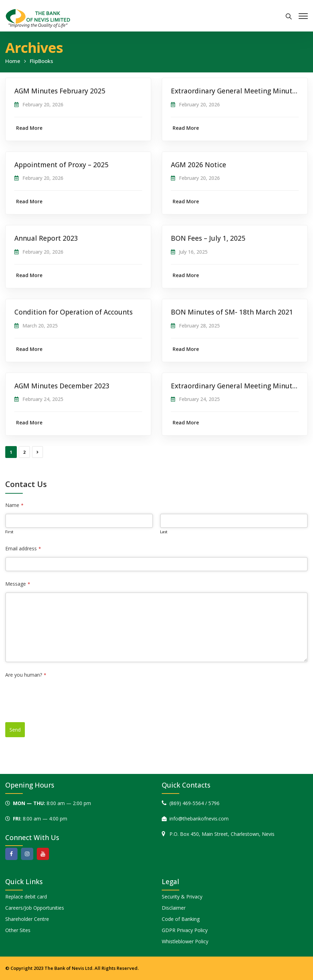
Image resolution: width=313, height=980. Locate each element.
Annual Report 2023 (46, 238)
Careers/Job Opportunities (35, 908)
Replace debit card (26, 897)
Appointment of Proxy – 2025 (61, 165)
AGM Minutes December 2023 (62, 386)
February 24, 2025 (43, 399)
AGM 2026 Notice (199, 165)
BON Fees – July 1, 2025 (208, 238)
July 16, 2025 (193, 252)
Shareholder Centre (27, 919)
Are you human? (26, 675)
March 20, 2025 (40, 326)
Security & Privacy (182, 897)
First (9, 532)
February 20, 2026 (43, 104)
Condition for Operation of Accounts (74, 312)
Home (13, 61)
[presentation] (58, 697)
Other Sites (18, 930)
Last (164, 532)
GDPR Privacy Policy (185, 930)
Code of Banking (181, 919)
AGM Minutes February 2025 (60, 91)
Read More (29, 128)
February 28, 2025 (199, 326)
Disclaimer (174, 908)
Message (18, 584)
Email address (23, 548)
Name (14, 505)
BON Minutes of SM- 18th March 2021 (232, 312)
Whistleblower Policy (185, 941)
